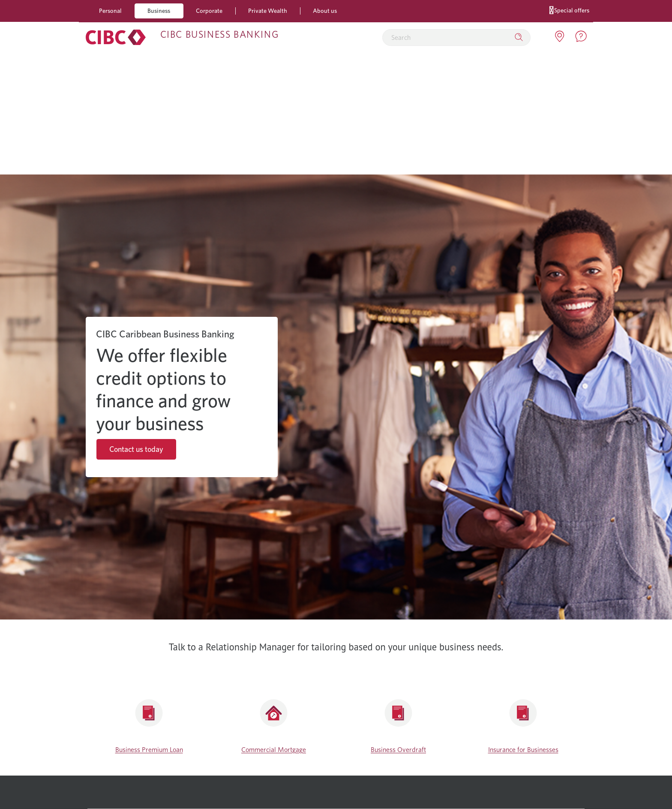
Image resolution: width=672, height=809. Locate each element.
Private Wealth (268, 11)
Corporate (209, 11)
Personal (110, 11)
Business (159, 11)
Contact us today (136, 449)
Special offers (569, 10)
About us (325, 11)
